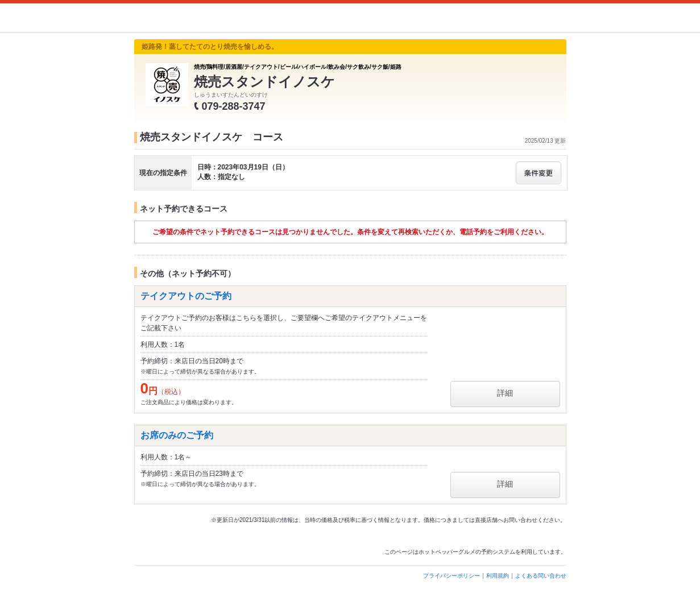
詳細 (505, 393)
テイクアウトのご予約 (186, 296)
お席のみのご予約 (177, 435)
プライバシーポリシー (452, 576)
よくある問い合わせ (541, 576)
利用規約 (498, 576)
